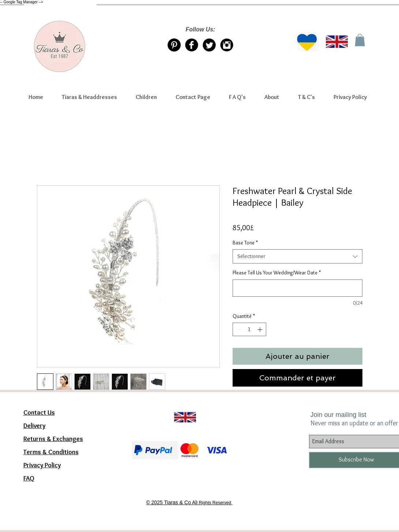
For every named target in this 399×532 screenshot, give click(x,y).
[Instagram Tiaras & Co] (227, 45)
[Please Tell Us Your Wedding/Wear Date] (298, 288)
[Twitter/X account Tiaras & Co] (209, 45)
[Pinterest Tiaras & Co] (174, 45)
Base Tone (245, 243)
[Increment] (261, 329)
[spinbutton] (249, 329)
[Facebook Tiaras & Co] (192, 45)
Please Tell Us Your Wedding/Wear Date (277, 273)
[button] (90, 97)
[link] (360, 40)
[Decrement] (238, 329)
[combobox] (298, 256)
